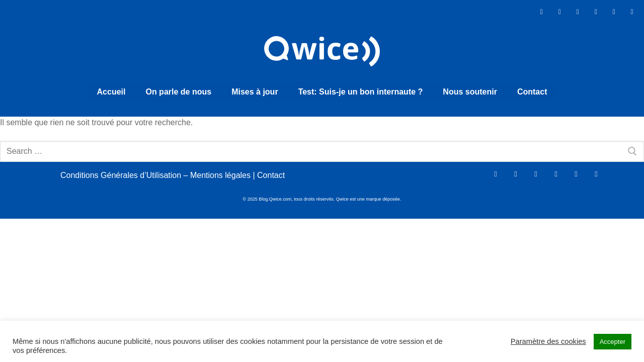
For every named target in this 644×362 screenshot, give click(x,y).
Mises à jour (255, 89)
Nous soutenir (470, 89)
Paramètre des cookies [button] (548, 341)
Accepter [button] (613, 342)
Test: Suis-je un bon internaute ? (361, 89)
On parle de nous (178, 89)
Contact (532, 89)
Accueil (111, 89)
